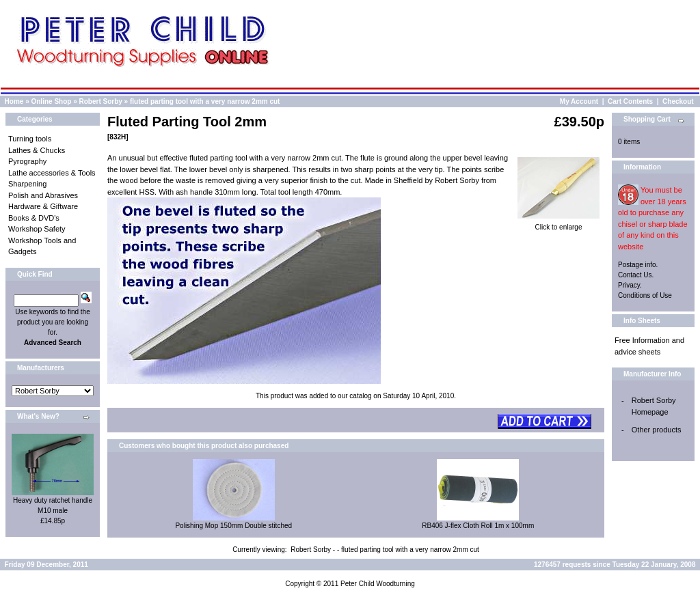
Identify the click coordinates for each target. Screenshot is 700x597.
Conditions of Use (645, 295)
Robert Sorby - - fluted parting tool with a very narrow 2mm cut (385, 550)
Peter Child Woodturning (378, 584)
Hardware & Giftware (43, 206)
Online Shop (51, 101)
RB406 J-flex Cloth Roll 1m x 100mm (478, 526)
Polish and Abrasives (43, 195)
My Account (579, 101)
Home (14, 101)
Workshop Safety (37, 229)
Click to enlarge (558, 223)
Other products (657, 430)
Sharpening (27, 184)
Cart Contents (630, 101)
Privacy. (630, 285)
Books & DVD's (34, 218)
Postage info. (638, 265)
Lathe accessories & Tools (52, 173)
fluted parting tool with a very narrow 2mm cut (205, 101)
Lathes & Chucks (37, 150)
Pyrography (27, 161)
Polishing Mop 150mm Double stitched (233, 526)
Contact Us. (636, 275)
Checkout (678, 101)
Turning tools (30, 139)
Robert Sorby (101, 101)
